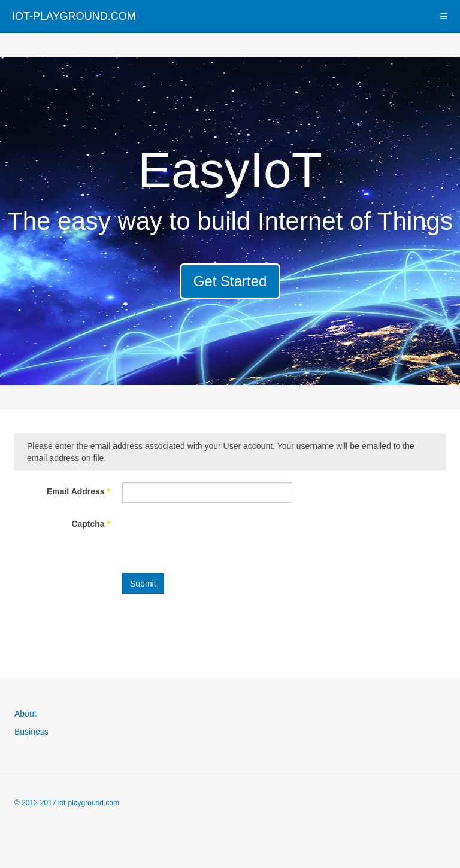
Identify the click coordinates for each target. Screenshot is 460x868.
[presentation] (213, 538)
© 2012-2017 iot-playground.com (67, 803)
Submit (143, 584)
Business (31, 732)
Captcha (91, 524)
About (25, 714)
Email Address (78, 491)
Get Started (230, 281)
